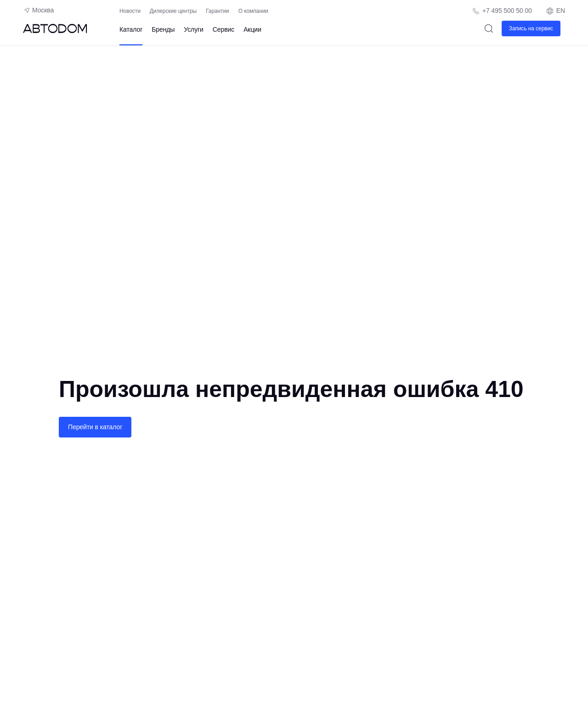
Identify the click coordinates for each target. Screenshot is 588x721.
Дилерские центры (173, 11)
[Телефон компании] (502, 11)
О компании (253, 11)
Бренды (163, 29)
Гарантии (218, 11)
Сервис (223, 29)
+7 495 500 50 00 (507, 11)
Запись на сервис (531, 28)
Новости (130, 11)
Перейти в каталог (95, 427)
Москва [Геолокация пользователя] (38, 10)
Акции (252, 29)
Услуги (193, 29)
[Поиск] (489, 28)
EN (555, 11)
